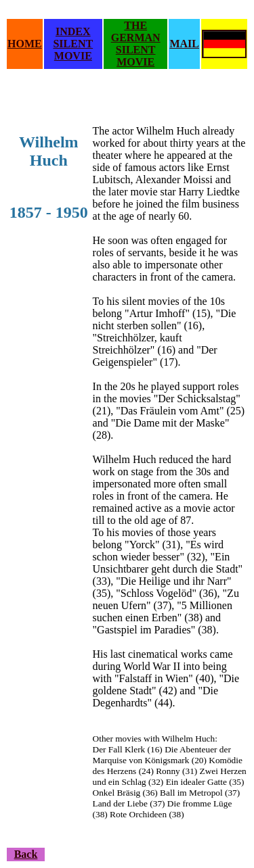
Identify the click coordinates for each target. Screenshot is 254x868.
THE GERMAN (136, 31)
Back (26, 854)
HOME (25, 44)
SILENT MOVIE (73, 50)
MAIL (184, 44)
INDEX (73, 31)
